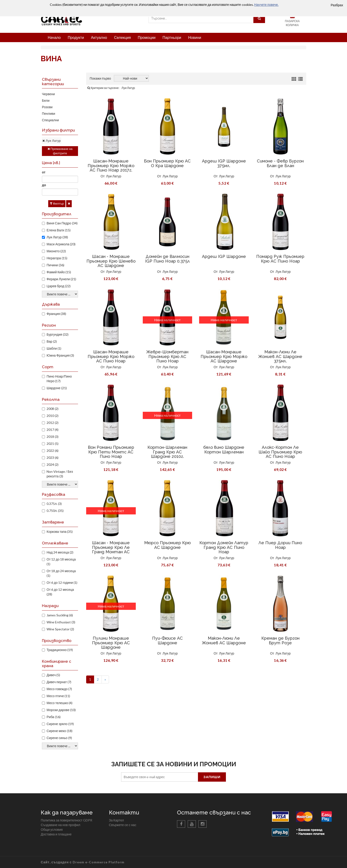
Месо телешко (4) (60, 703)
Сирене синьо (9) (59, 738)
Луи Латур (114, 176)
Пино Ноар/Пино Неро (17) (59, 379)
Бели (46, 100)
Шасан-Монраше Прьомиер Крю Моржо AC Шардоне (224, 356)
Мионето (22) (56, 251)
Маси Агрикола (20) (61, 244)
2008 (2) (53, 409)
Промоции (147, 37)
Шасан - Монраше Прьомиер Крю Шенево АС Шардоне (111, 261)
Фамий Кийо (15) (59, 272)
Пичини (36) (55, 265)
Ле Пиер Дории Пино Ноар (280, 545)
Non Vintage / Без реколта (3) (60, 474)
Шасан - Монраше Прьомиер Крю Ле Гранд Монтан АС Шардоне (111, 550)
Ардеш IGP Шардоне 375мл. (224, 163)
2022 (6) (53, 451)
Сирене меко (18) (60, 731)
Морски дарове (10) (61, 710)
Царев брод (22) (59, 286)
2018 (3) (53, 437)
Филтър (57, 203)
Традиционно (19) (60, 650)
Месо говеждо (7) (59, 689)
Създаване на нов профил (61, 825)
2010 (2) (53, 416)
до (44, 185)
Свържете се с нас (123, 825)
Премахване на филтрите (60, 151)
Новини (195, 37)
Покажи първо (100, 78)
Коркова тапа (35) (60, 532)
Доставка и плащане (56, 834)
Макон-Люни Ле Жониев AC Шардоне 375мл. (280, 356)
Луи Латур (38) (57, 237)
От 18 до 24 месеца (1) (61, 573)
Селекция (122, 37)
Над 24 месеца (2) (60, 552)
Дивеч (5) (53, 675)
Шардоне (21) (57, 388)
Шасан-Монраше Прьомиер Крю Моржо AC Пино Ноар (111, 356)
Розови (47, 107)
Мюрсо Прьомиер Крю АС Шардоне (167, 545)
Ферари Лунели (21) (61, 279)
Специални (50, 120)
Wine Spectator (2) (60, 629)
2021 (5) (53, 444)
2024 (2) (53, 464)
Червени (48, 94)
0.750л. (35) (55, 511)
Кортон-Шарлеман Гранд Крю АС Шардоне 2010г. (167, 452)
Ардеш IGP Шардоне (224, 256)
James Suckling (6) (60, 615)
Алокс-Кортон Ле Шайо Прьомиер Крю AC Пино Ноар (280, 452)
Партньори (172, 37)
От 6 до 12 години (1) (62, 583)
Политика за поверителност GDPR (66, 820)
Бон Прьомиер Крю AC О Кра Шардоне (167, 163)
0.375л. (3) (54, 504)
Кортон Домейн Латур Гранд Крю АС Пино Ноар (224, 547)
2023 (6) (53, 458)
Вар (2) (52, 341)
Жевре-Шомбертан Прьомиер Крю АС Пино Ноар (167, 356)
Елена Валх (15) (59, 230)
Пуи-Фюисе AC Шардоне (167, 640)
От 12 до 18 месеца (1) (61, 562)
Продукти (76, 37)
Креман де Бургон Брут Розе (280, 640)
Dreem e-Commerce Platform (99, 862)
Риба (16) (54, 717)
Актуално (99, 37)
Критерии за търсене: (103, 88)
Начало (54, 37)
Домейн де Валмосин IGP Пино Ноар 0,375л (167, 259)
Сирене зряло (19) (60, 724)
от (44, 172)
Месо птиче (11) (58, 696)
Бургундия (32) (58, 334)
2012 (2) (53, 423)
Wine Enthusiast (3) (61, 622)
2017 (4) (53, 430)
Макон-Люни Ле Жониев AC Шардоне (224, 640)
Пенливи (49, 113)
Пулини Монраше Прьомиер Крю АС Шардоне (111, 643)
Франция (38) (56, 314)
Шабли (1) (54, 348)
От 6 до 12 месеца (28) (60, 592)
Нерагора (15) (57, 258)
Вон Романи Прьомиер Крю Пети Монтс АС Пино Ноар (111, 452)
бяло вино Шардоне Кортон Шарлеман (224, 450)
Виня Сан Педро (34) (62, 223)
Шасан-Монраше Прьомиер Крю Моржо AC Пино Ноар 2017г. (111, 166)
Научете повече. (266, 5)
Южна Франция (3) (60, 355)
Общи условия (52, 829)
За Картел (116, 820)
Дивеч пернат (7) (59, 682)
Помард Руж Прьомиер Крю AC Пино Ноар (280, 259)
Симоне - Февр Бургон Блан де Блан (280, 163)
